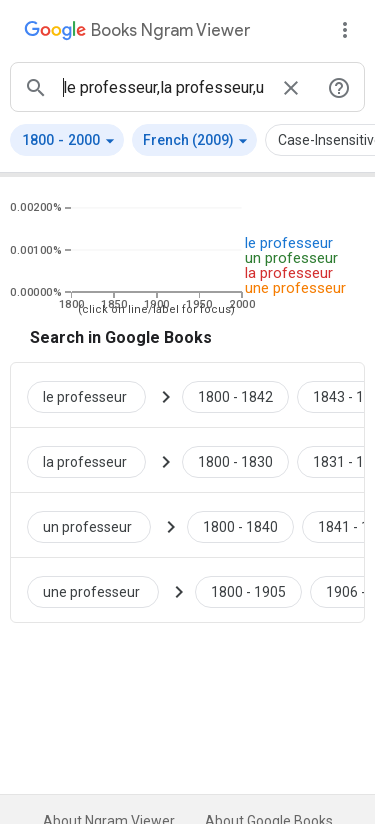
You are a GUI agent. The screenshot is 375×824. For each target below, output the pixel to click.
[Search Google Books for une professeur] (101, 590)
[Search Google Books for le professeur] (94, 395)
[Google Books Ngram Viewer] (137, 33)
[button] (67, 140)
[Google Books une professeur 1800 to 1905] (248, 590)
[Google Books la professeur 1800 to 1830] (235, 460)
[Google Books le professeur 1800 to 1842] (235, 395)
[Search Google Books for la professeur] (94, 460)
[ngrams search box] (163, 87)
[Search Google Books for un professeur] (97, 525)
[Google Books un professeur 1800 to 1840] (240, 525)
